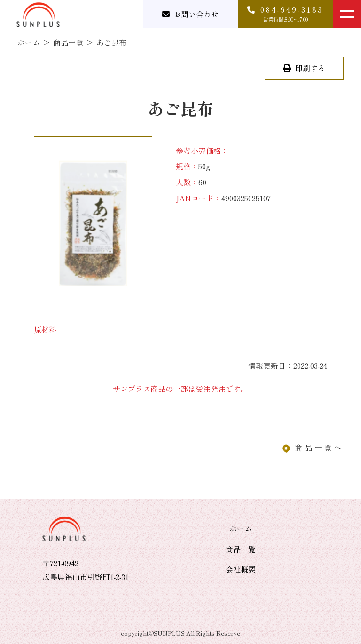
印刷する (309, 68)
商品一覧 (68, 42)
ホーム (29, 42)
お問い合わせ (196, 14)
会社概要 (241, 569)
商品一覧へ (319, 447)
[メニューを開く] (347, 14)
